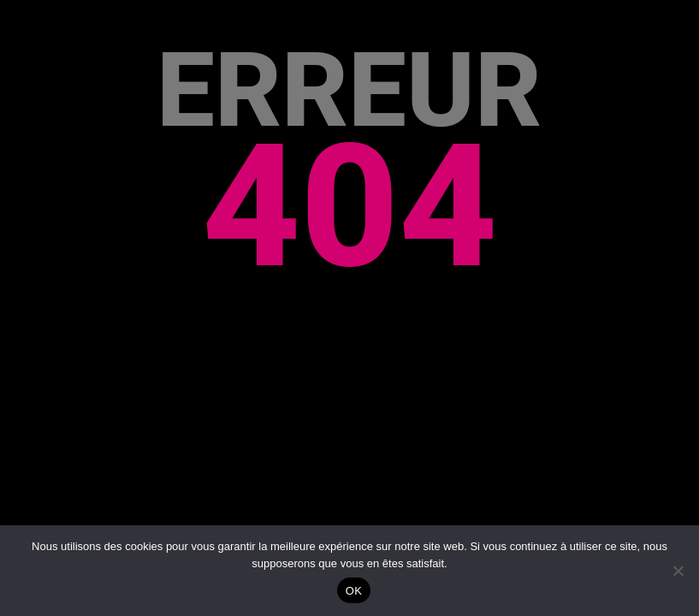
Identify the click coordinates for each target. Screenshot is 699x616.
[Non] (678, 571)
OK (354, 591)
